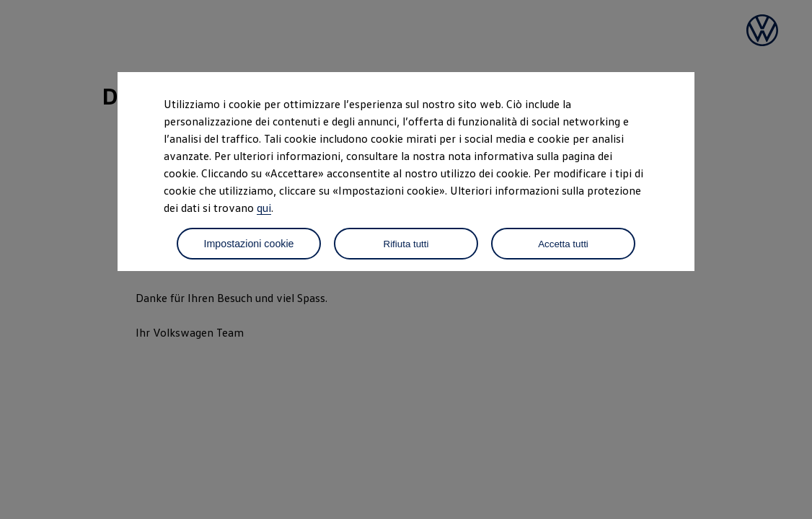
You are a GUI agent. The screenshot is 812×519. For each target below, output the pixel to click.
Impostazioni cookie (248, 244)
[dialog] (406, 259)
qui (264, 208)
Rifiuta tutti (406, 244)
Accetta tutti (563, 244)
